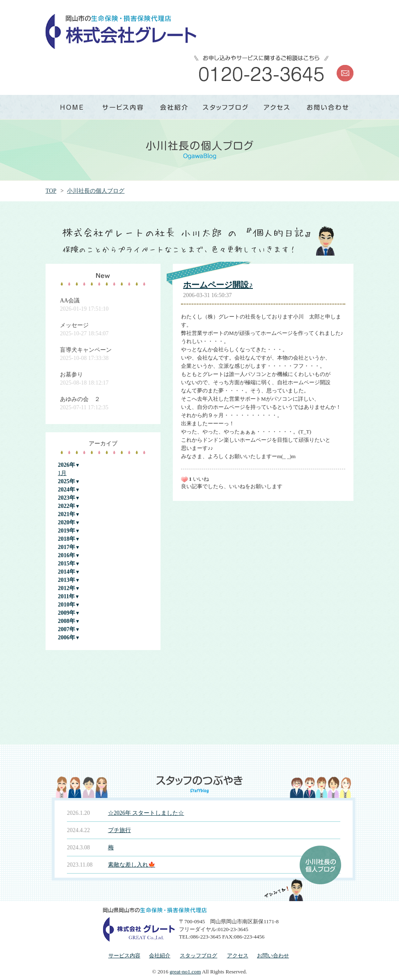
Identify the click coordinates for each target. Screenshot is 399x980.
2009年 (66, 613)
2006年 (66, 638)
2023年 (66, 498)
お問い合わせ (273, 956)
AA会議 (70, 301)
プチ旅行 (119, 830)
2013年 (66, 580)
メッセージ (74, 325)
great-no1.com (185, 972)
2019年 (66, 531)
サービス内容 (124, 956)
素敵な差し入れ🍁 (132, 865)
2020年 (66, 522)
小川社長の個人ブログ (96, 191)
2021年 (66, 514)
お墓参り (71, 375)
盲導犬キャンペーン (86, 350)
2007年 (66, 629)
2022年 (66, 506)
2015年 (66, 564)
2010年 (66, 605)
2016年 (66, 555)
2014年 (66, 572)
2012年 (66, 588)
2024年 (66, 490)
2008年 (66, 621)
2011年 (66, 596)
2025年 (66, 481)
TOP (51, 191)
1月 (62, 473)
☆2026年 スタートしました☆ (146, 813)
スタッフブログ (198, 956)
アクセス (238, 956)
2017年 (66, 547)
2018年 (66, 539)
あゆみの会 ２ (80, 399)
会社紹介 (160, 956)
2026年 (66, 465)
